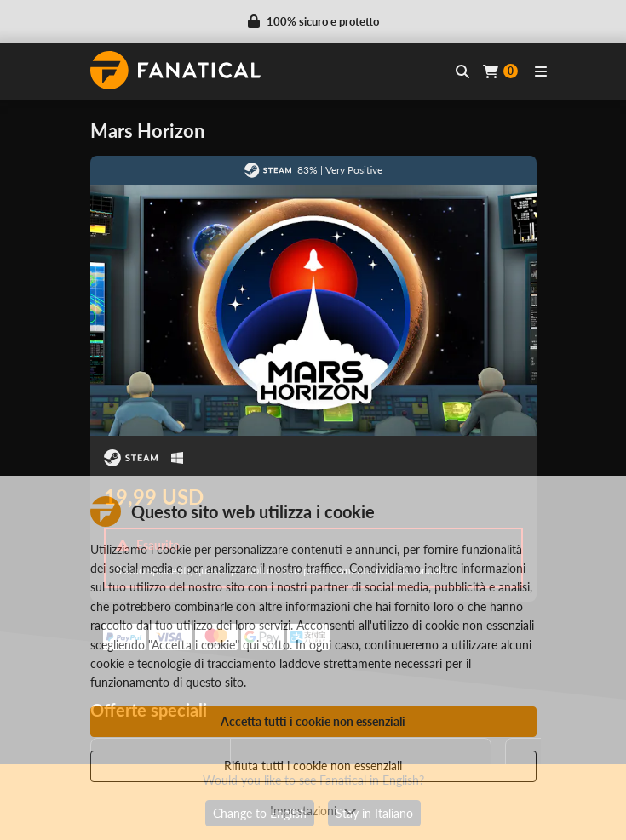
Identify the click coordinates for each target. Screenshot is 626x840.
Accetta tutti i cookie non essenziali (313, 721)
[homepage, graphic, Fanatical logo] (175, 70)
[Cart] (500, 71)
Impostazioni (313, 811)
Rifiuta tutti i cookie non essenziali (313, 766)
